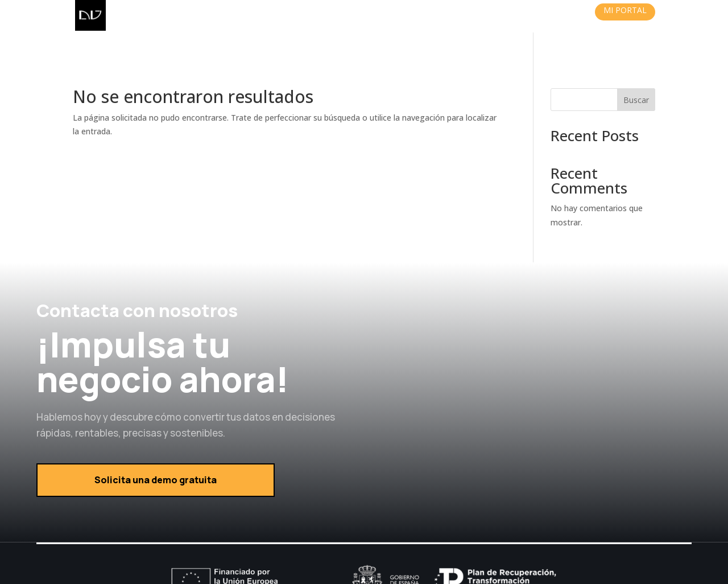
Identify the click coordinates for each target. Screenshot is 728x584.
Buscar (636, 67)
